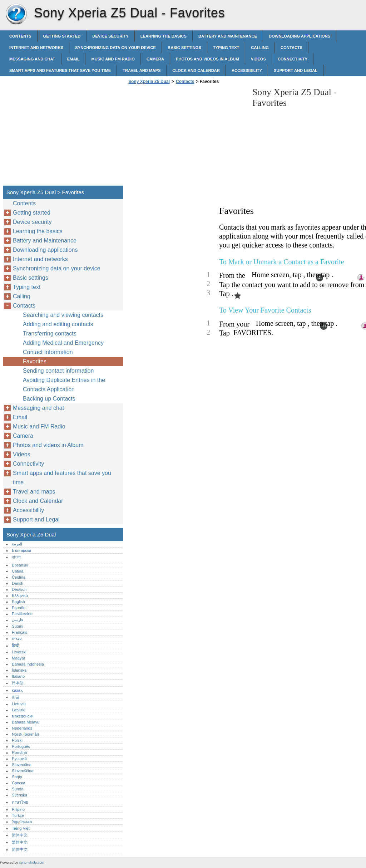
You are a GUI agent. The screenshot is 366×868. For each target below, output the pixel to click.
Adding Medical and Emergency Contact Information (63, 347)
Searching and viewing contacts (63, 315)
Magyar (18, 658)
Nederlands (22, 728)
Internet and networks (36, 48)
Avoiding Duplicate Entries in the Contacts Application (64, 385)
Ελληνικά (20, 595)
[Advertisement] (187, 137)
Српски (18, 783)
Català (18, 571)
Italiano (18, 676)
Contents (20, 36)
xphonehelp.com (31, 862)
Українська (22, 822)
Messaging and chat (32, 59)
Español (19, 608)
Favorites (35, 361)
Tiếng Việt (21, 828)
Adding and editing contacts (58, 324)
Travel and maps (142, 70)
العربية (17, 544)
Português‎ (21, 746)
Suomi (18, 626)
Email (73, 59)
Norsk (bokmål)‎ (25, 734)
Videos (258, 59)
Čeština (19, 577)
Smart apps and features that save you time (60, 70)
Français (19, 632)
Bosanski (20, 565)
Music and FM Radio (113, 59)
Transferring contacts (50, 334)
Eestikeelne (22, 614)
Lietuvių (19, 704)
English (18, 602)
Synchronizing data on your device (115, 48)
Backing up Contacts (49, 399)
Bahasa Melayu (26, 722)
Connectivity (293, 59)
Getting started (62, 36)
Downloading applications (300, 36)
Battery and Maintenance (228, 36)
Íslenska (19, 670)
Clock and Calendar (196, 70)
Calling (260, 48)
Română (19, 752)
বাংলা (16, 557)
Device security (110, 36)
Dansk (18, 583)
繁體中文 (20, 842)
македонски (23, 716)
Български (21, 550)
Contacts (291, 48)
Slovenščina (23, 771)
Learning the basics (164, 36)
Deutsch (19, 589)
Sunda (18, 789)
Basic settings (184, 48)
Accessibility (247, 70)
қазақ (17, 690)
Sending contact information (58, 371)
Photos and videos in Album (207, 59)
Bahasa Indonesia (28, 664)
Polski (17, 740)
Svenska (19, 795)
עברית (17, 638)
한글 (16, 697)
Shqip (17, 777)
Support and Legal (296, 70)
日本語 (18, 683)
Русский (19, 759)
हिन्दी (16, 646)
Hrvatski (19, 652)
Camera (155, 59)
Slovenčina (22, 765)
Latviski (18, 710)
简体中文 (20, 835)
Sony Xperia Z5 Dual (16, 14)
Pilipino (18, 809)
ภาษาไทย (20, 802)
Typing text (226, 48)
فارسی (17, 620)
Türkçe (18, 815)
